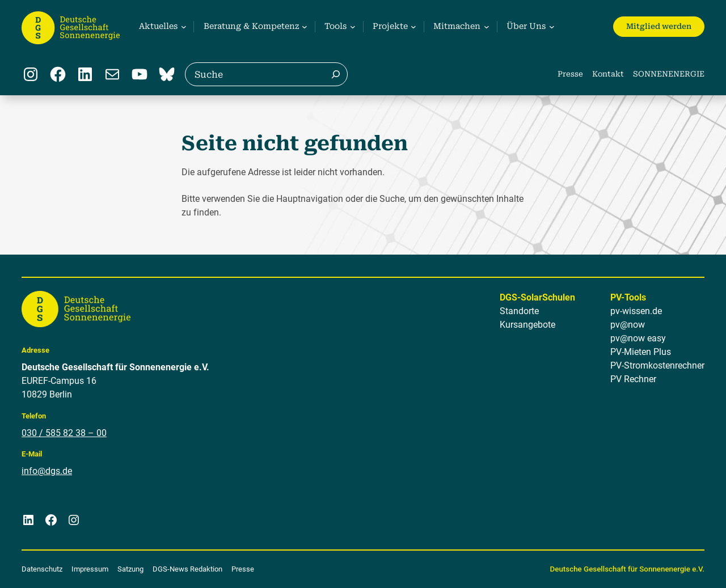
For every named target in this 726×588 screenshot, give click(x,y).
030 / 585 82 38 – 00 (64, 433)
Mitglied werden (659, 26)
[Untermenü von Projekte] (393, 27)
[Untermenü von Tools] (338, 27)
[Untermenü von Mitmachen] (460, 27)
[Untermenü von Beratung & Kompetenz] (254, 27)
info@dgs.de (47, 471)
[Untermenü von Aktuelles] (161, 27)
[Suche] (336, 74)
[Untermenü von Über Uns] (529, 27)
